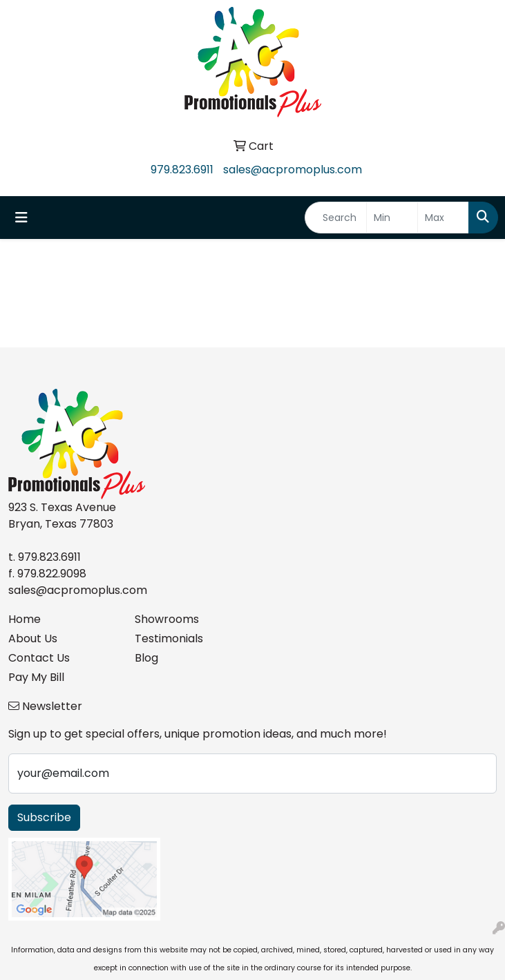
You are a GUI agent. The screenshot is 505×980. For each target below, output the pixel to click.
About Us (33, 638)
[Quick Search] (336, 218)
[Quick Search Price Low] (392, 218)
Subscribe (44, 817)
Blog (146, 658)
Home (25, 619)
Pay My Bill (36, 677)
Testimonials (169, 638)
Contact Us (39, 658)
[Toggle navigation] (21, 218)
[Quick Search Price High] (443, 218)
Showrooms (167, 619)
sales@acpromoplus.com (293, 170)
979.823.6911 (182, 170)
